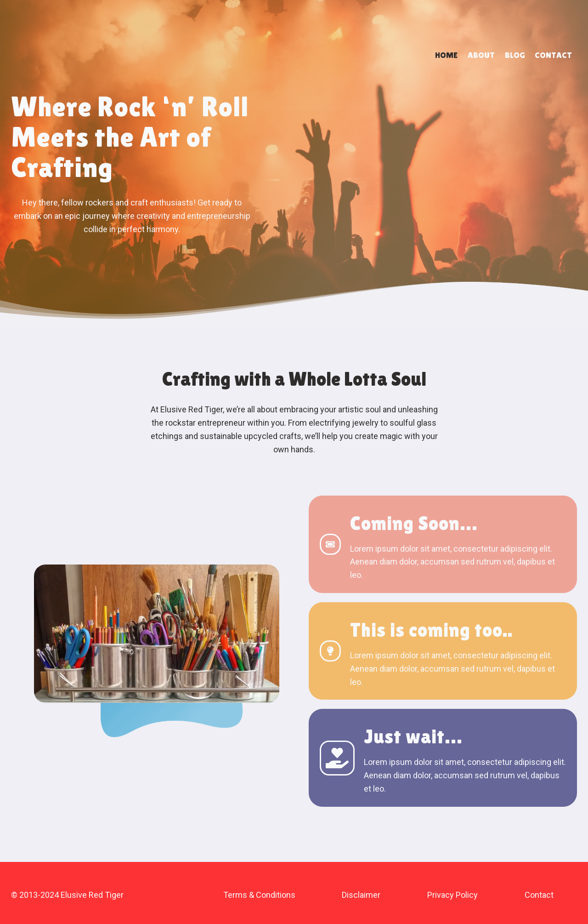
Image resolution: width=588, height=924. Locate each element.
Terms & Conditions (259, 895)
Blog (515, 55)
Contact (553, 55)
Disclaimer (361, 895)
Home (446, 55)
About (481, 55)
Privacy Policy (452, 895)
